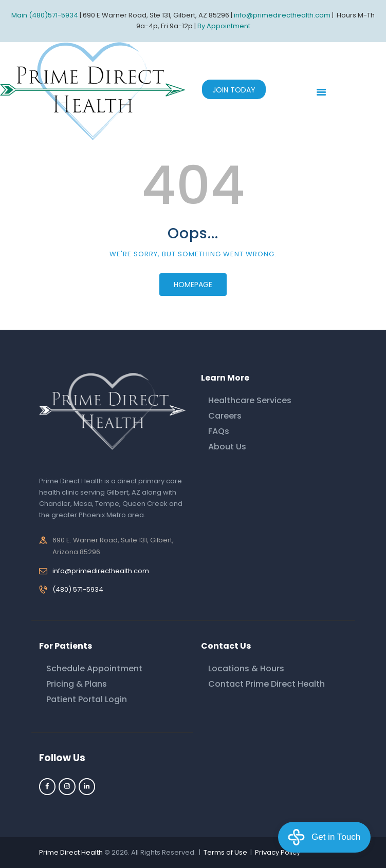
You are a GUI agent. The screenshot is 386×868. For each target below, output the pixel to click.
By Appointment (224, 26)
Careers (225, 416)
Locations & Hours (246, 668)
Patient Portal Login (87, 699)
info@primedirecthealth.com (101, 571)
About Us (227, 447)
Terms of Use (225, 852)
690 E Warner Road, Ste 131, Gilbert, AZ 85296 (156, 15)
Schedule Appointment (94, 668)
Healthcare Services (250, 400)
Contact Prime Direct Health (266, 684)
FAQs (219, 431)
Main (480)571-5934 (45, 15)
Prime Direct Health (71, 852)
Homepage (193, 285)
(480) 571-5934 (78, 589)
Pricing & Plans (77, 684)
